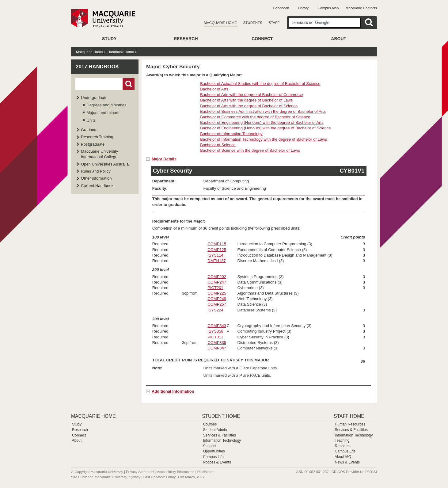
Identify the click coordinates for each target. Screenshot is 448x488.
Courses (210, 424)
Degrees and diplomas (107, 105)
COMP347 (217, 348)
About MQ (343, 457)
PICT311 (215, 337)
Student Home (221, 416)
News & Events (347, 462)
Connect (262, 39)
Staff (274, 23)
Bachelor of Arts (214, 89)
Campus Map (328, 8)
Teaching (342, 440)
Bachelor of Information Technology (231, 134)
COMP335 (217, 343)
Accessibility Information (176, 472)
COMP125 (217, 250)
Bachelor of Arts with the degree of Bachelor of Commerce (251, 95)
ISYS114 (215, 255)
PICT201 (215, 288)
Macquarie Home (220, 23)
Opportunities (214, 451)
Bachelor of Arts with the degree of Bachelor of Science (249, 106)
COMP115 (217, 244)
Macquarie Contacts (361, 8)
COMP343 (217, 326)
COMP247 (217, 282)
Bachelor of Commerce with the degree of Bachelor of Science (255, 117)
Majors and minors (103, 113)
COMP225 (217, 293)
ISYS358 (215, 331)
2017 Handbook (97, 67)
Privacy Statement (140, 472)
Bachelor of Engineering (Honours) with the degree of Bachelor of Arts (262, 122)
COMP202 (217, 277)
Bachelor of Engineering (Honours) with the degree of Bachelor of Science (265, 128)
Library (303, 8)
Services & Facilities (219, 435)
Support (209, 446)
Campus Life (213, 457)
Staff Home (349, 416)
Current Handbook (97, 186)
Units (91, 120)
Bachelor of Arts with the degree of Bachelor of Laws (246, 100)
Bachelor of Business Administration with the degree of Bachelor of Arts (263, 111)
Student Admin (215, 430)
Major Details (164, 159)
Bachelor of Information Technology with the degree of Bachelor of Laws (264, 139)
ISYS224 (215, 310)
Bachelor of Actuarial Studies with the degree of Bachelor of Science (260, 84)
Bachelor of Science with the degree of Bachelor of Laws (250, 150)
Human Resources (350, 424)
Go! (129, 84)
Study (109, 39)
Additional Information (173, 391)
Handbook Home (121, 52)
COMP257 (217, 304)
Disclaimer (205, 472)
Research (186, 39)
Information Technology (222, 440)
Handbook (281, 8)
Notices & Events (217, 462)
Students (253, 23)
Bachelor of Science (218, 145)
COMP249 (217, 299)
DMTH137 (216, 261)
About (339, 39)
